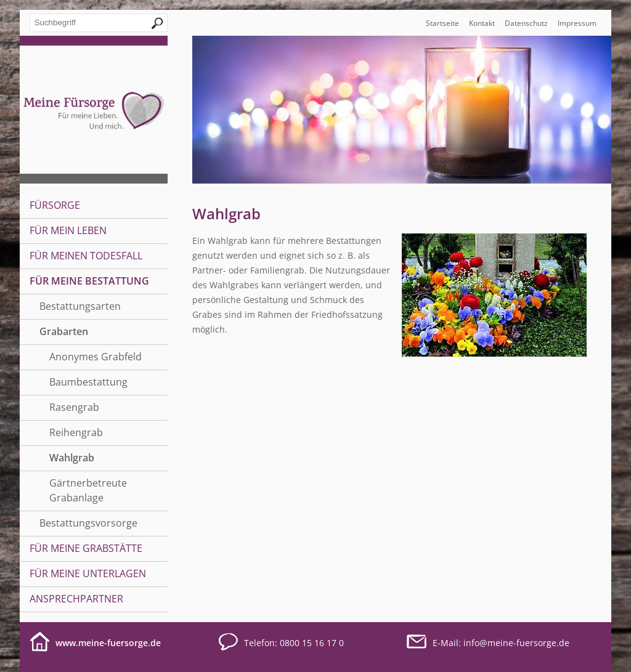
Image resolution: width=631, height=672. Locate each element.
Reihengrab (76, 432)
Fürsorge (55, 205)
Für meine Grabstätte (86, 548)
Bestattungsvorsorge (88, 523)
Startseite (442, 23)
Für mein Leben (68, 230)
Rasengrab (74, 407)
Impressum (577, 23)
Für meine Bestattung (89, 281)
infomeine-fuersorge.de (516, 643)
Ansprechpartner (76, 599)
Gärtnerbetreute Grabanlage (88, 490)
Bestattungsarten (80, 306)
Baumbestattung (88, 382)
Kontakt (482, 23)
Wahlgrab (72, 458)
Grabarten (64, 331)
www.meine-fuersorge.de (108, 643)
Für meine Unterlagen (88, 573)
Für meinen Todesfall (86, 256)
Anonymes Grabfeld (96, 357)
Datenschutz (526, 23)
